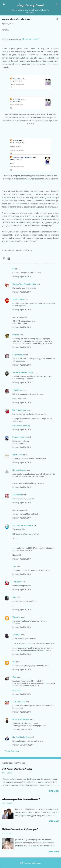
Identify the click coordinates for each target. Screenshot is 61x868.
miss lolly (34, 39)
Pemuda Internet (20, 437)
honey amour (18, 355)
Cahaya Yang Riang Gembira (24, 284)
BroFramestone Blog (21, 426)
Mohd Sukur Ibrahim (21, 719)
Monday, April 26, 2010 (22, 277)
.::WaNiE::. (16, 635)
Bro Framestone (19, 410)
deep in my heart (31, 5)
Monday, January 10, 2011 (23, 745)
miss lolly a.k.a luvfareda (23, 525)
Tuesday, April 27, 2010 (22, 730)
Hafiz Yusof (18, 455)
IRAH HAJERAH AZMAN (23, 372)
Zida (14, 677)
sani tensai (17, 495)
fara (14, 597)
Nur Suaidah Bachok (21, 737)
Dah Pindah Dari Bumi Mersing (17, 769)
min (14, 662)
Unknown (16, 617)
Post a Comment (12, 751)
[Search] (57, 5)
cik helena (17, 582)
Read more (54, 791)
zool (14, 566)
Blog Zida (16, 690)
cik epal (25, 39)
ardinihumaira (18, 299)
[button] (57, 20)
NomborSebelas (19, 470)
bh (13, 269)
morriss (16, 335)
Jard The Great (19, 702)
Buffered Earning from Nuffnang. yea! (20, 829)
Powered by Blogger (31, 863)
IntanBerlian (17, 390)
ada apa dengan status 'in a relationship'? (21, 799)
